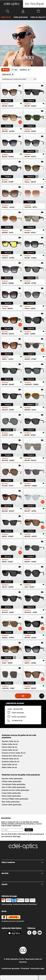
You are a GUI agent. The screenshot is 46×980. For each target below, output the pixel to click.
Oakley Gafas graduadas (12, 781)
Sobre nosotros (22, 862)
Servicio (22, 873)
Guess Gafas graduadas (11, 793)
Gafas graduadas (21, 17)
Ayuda (22, 884)
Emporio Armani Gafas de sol (14, 753)
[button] (11, 4)
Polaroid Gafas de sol (10, 759)
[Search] (8, 11)
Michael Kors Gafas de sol (12, 756)
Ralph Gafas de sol (9, 767)
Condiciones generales (11, 968)
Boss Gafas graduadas (11, 802)
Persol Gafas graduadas (11, 796)
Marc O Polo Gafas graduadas (14, 787)
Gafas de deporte (38, 17)
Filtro (5, 70)
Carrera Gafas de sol (10, 750)
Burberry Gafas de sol (10, 762)
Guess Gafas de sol (9, 764)
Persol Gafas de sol (9, 747)
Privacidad (25, 968)
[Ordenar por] (19, 79)
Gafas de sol (6, 17)
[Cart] (38, 11)
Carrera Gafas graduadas (12, 805)
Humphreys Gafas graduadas (14, 784)
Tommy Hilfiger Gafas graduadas (15, 799)
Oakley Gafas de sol (10, 744)
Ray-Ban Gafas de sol (10, 741)
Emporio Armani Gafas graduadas (15, 790)
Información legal (37, 968)
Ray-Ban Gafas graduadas (12, 779)
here (18, 836)
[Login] (23, 11)
